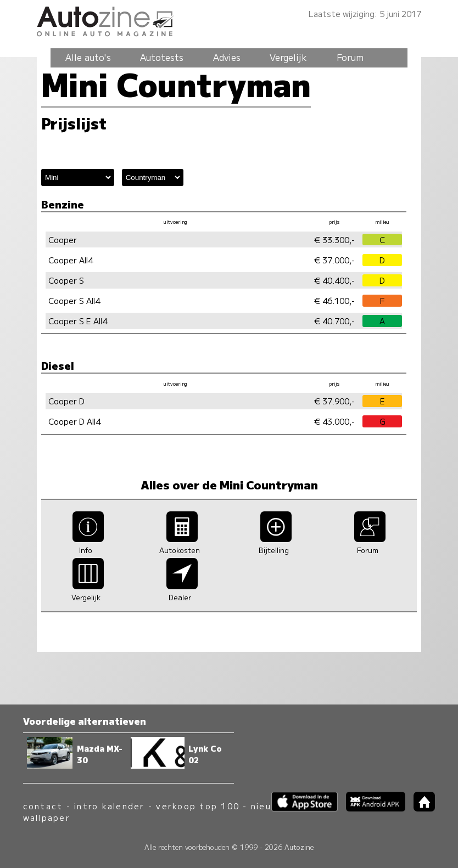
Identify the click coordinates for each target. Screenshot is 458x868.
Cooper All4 (71, 260)
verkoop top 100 (198, 806)
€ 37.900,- (334, 401)
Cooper (63, 239)
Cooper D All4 (74, 421)
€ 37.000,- (334, 260)
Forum (350, 57)
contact (43, 806)
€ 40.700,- (334, 321)
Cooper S (66, 280)
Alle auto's (88, 57)
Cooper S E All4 (78, 321)
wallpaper (47, 817)
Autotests (162, 57)
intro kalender (109, 806)
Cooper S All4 (74, 300)
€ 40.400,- (334, 280)
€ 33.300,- (334, 239)
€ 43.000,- (334, 421)
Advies (227, 57)
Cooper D (66, 401)
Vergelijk (288, 57)
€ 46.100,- (334, 300)
